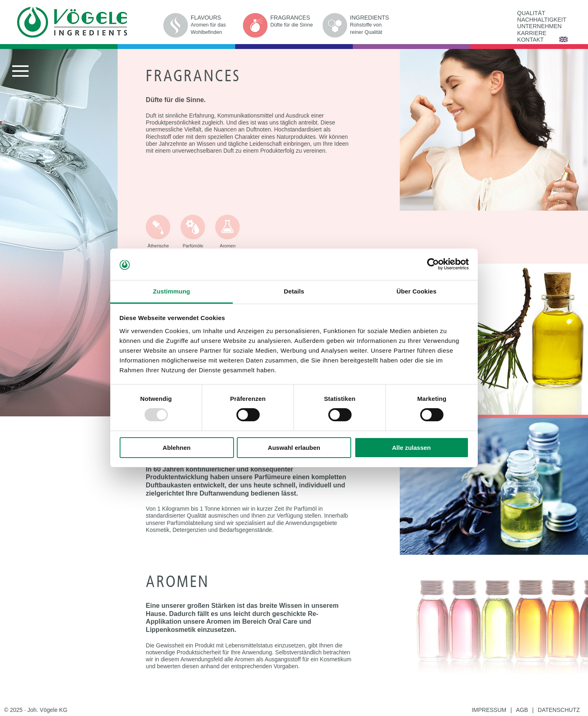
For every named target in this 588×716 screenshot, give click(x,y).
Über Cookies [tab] (416, 291)
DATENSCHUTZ (559, 710)
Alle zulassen (411, 448)
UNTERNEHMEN (540, 26)
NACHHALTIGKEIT (542, 20)
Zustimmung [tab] (172, 291)
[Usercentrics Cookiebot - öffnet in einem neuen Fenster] (433, 264)
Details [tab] (294, 291)
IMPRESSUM (489, 710)
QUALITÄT (531, 13)
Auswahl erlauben (294, 448)
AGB (522, 710)
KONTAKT (531, 40)
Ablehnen (176, 448)
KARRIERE (532, 33)
